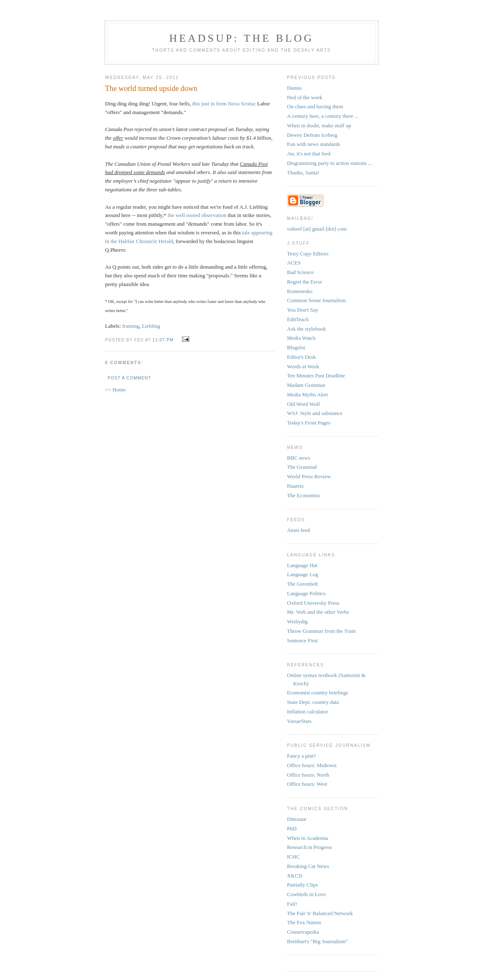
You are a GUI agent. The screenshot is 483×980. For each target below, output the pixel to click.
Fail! (292, 904)
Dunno (294, 88)
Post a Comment (129, 378)
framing (131, 326)
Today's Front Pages (309, 423)
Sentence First (302, 640)
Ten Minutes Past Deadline (316, 376)
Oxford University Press (313, 603)
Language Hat (302, 565)
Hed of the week (305, 97)
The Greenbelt (302, 584)
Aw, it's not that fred (309, 154)
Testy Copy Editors (308, 254)
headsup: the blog (241, 38)
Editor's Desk (301, 357)
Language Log (302, 574)
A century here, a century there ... (323, 116)
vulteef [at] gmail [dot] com (317, 229)
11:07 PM (163, 340)
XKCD (295, 876)
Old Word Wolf (304, 404)
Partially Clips (302, 885)
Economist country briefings (318, 693)
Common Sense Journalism (316, 300)
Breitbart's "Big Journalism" (317, 941)
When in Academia (308, 838)
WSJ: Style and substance (315, 413)
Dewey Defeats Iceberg (312, 135)
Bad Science (300, 272)
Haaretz (295, 486)
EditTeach (298, 319)
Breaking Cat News (308, 866)
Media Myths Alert (307, 395)
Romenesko (300, 291)
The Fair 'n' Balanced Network (320, 913)
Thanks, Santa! (303, 173)
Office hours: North (308, 775)
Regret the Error (304, 282)
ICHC (293, 857)
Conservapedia (303, 932)
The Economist (303, 495)
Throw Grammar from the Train (321, 631)
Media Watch (301, 338)
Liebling (151, 326)
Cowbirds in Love (306, 894)
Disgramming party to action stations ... (330, 163)
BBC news (299, 458)
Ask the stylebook (306, 329)
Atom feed (298, 530)
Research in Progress (310, 847)
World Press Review (309, 476)
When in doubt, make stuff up (319, 125)
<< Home (115, 390)
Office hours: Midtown (312, 765)
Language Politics (306, 593)
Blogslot (296, 347)
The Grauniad (302, 467)
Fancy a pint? (301, 756)
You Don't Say (302, 310)
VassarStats (299, 721)
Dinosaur (297, 819)
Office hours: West (307, 784)
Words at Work (303, 366)
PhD (292, 829)
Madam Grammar (306, 385)
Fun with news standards (314, 144)
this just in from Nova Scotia (223, 104)
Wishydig (297, 621)
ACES (294, 263)
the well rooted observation (197, 215)
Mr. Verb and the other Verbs (318, 612)
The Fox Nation (304, 922)
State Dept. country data (313, 702)
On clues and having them (315, 106)
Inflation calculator (307, 712)
